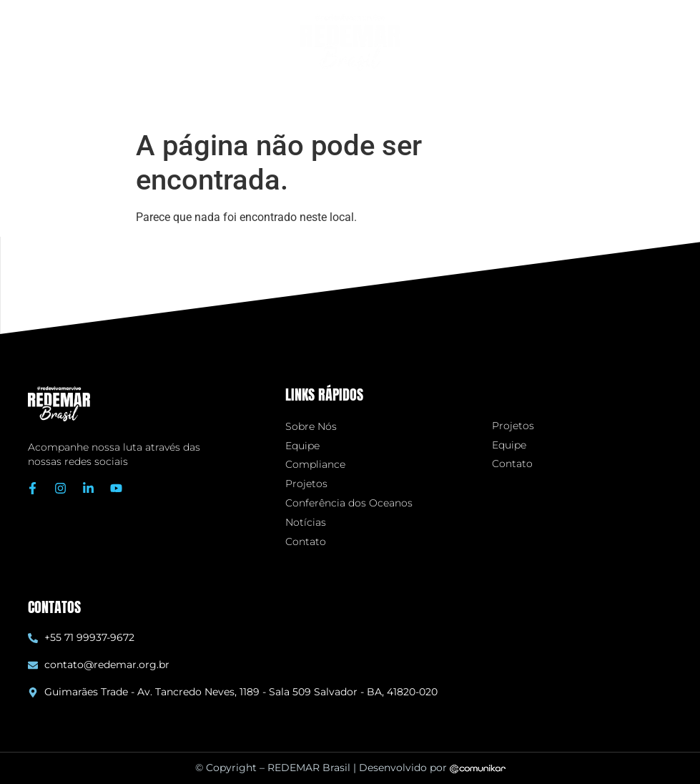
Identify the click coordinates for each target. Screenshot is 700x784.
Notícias (306, 523)
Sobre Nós (311, 427)
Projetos (306, 484)
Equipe (302, 446)
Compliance (315, 465)
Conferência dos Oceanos (349, 503)
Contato (306, 542)
